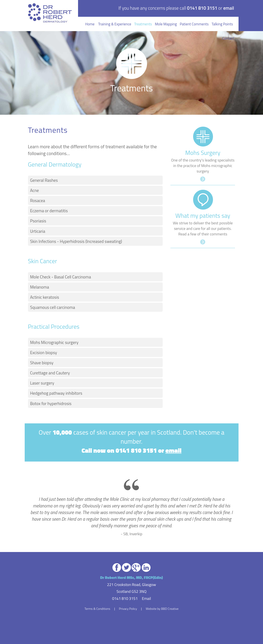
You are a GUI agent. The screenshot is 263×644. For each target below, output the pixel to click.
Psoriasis (38, 221)
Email (146, 598)
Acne (35, 190)
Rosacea (38, 200)
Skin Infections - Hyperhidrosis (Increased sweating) (76, 241)
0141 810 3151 (202, 8)
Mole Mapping (166, 24)
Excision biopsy (44, 352)
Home (90, 24)
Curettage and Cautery (50, 373)
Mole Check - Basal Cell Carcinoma (61, 277)
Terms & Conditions (97, 609)
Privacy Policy (128, 609)
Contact (228, 38)
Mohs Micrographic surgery (54, 342)
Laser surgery (42, 383)
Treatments (143, 24)
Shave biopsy (42, 363)
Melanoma (40, 287)
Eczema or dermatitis (49, 211)
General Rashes (44, 180)
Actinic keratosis (45, 297)
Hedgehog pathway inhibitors (56, 393)
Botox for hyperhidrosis (51, 403)
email (229, 8)
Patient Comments (194, 24)
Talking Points (222, 24)
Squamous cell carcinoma (53, 307)
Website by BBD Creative (162, 609)
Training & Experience (115, 24)
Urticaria (38, 231)
